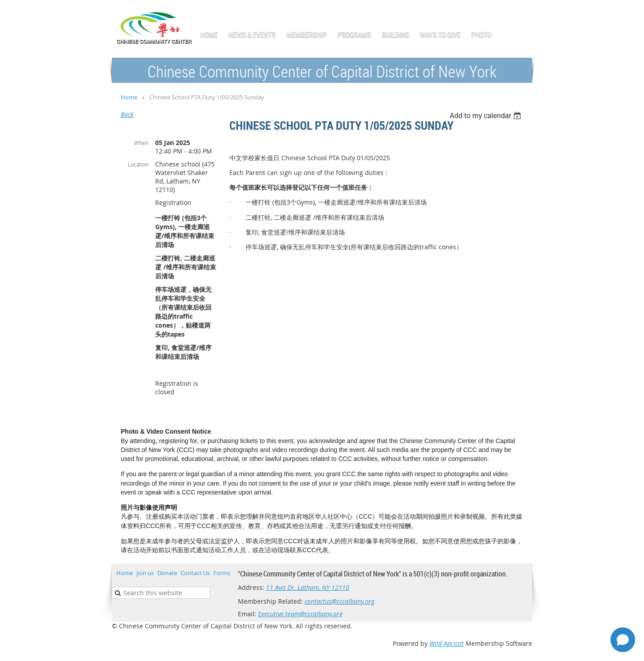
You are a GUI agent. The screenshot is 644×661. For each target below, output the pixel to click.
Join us (145, 573)
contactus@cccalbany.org (339, 601)
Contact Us (195, 573)
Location (138, 164)
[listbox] (486, 116)
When (141, 143)
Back (127, 114)
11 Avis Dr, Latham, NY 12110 (308, 587)
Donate (167, 573)
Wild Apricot (447, 643)
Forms (222, 573)
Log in (523, 13)
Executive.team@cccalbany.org (300, 614)
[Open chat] (623, 640)
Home (129, 97)
